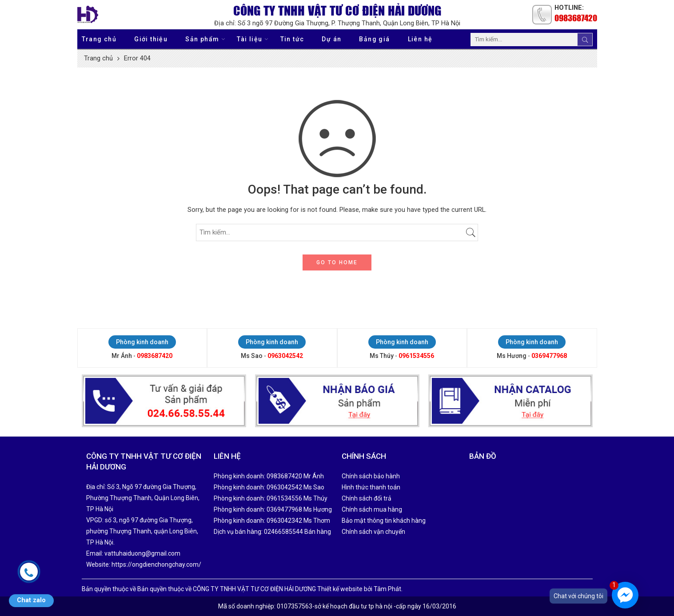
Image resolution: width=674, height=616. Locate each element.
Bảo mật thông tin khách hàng (384, 521)
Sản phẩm (202, 39)
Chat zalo (31, 600)
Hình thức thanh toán (371, 487)
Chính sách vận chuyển (373, 532)
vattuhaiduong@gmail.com (142, 553)
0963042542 (285, 356)
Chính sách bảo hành (371, 476)
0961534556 (416, 356)
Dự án (331, 39)
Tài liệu (249, 39)
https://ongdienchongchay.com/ (156, 564)
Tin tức (292, 39)
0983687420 (576, 18)
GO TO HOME (337, 262)
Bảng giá (374, 39)
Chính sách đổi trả (367, 498)
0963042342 (284, 521)
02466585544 (283, 532)
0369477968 (549, 356)
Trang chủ (99, 39)
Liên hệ (420, 39)
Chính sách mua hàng (372, 509)
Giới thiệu (151, 39)
